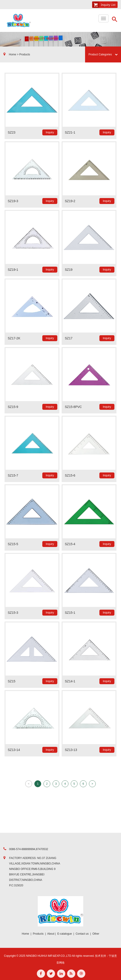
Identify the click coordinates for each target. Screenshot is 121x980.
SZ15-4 (70, 544)
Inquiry (50, 132)
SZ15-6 (70, 475)
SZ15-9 (13, 407)
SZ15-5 (13, 544)
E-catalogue (65, 934)
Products (38, 934)
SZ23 (11, 132)
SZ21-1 (70, 132)
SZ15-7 (13, 475)
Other (96, 934)
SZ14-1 (70, 681)
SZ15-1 (70, 613)
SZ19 (69, 270)
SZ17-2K (14, 338)
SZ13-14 (14, 750)
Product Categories (103, 54)
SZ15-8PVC (73, 407)
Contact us (82, 934)
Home (25, 934)
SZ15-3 (13, 613)
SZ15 (11, 681)
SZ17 (69, 338)
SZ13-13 (71, 750)
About (51, 934)
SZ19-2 (70, 201)
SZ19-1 (13, 270)
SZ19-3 (13, 201)
